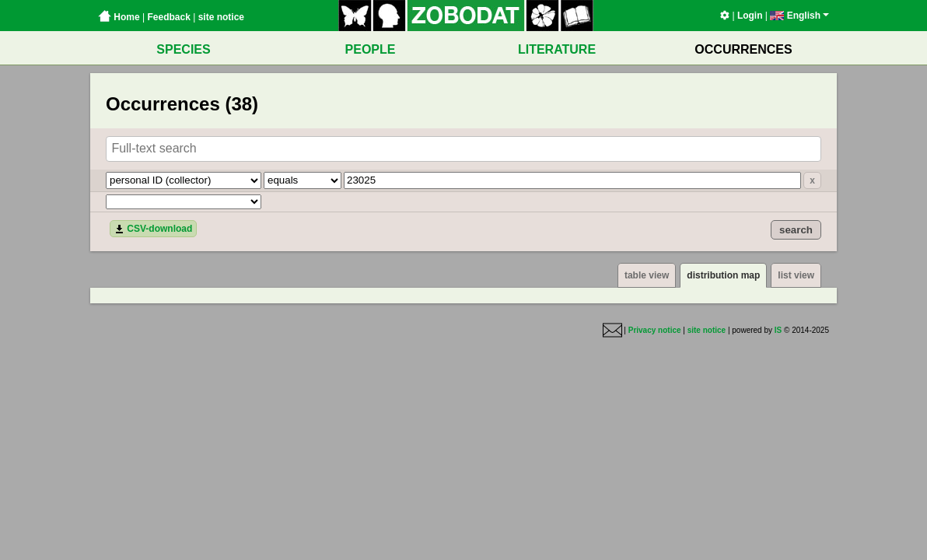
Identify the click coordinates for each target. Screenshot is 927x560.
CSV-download (153, 229)
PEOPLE (371, 49)
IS (778, 330)
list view (796, 275)
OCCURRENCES (743, 49)
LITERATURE (557, 49)
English (799, 16)
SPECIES (183, 49)
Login (750, 16)
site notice (221, 17)
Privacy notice (655, 330)
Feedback (168, 17)
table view (647, 275)
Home (119, 17)
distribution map (723, 275)
